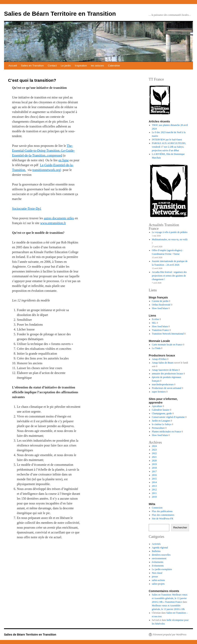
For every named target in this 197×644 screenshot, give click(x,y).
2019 (154, 464)
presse (155, 577)
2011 (154, 493)
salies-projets (158, 584)
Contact (52, 66)
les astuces (97, 66)
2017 (154, 471)
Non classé (157, 573)
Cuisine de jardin (160, 301)
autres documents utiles (59, 218)
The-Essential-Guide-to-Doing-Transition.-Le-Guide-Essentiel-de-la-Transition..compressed (43, 151)
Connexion (157, 508)
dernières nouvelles (161, 555)
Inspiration (81, 66)
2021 (154, 457)
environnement (159, 558)
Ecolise (155, 319)
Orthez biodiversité (161, 305)
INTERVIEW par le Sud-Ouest (167, 140)
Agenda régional (160, 548)
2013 (154, 486)
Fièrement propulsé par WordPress (170, 635)
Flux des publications (162, 511)
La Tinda (156, 348)
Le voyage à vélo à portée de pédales (170, 232)
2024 (154, 446)
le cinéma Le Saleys (162, 424)
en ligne (64, 160)
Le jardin (66, 66)
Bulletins (156, 551)
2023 (154, 450)
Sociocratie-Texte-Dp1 (27, 209)
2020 (154, 461)
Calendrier (114, 66)
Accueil (13, 66)
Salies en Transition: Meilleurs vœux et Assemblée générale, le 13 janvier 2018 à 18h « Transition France (170, 598)
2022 (154, 453)
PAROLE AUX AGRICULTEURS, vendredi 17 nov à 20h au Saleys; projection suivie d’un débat (169, 147)
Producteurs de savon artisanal (167, 388)
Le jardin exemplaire (162, 569)
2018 (154, 468)
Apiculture (157, 406)
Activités (156, 544)
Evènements (158, 566)
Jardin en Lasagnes (161, 421)
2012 (154, 490)
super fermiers (159, 392)
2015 (154, 479)
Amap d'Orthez (159, 359)
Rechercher (180, 528)
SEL (154, 323)
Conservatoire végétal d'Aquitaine (168, 417)
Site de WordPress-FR (163, 519)
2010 (154, 497)
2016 (154, 475)
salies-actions (159, 580)
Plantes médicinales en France (167, 432)
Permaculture (158, 428)
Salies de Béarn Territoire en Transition (60, 14)
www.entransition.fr (53, 223)
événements (158, 562)
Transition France (161, 330)
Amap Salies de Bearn (163, 363)
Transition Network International (168, 334)
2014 (154, 482)
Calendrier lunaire (161, 410)
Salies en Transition (32, 66)
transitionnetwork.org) (47, 170)
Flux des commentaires (163, 515)
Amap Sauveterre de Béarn (165, 370)
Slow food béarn (160, 308)
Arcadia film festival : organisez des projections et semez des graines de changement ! (169, 276)
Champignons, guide (162, 413)
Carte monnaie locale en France (167, 345)
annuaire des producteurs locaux (168, 374)
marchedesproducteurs (163, 384)
